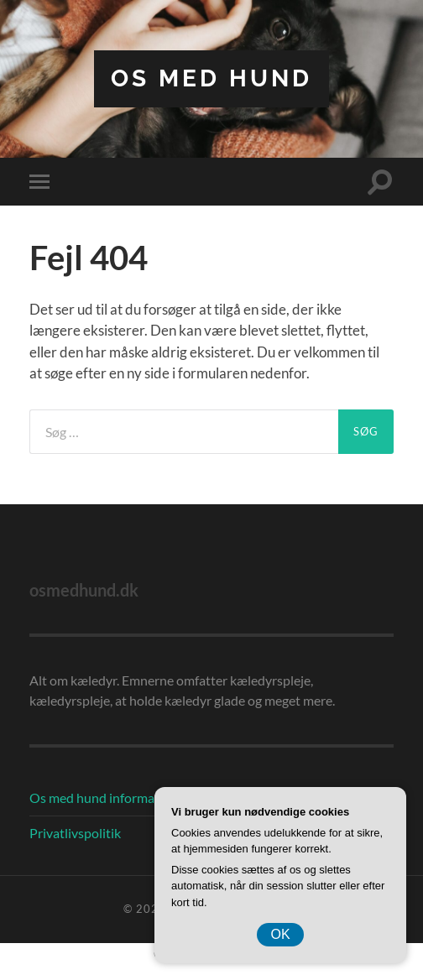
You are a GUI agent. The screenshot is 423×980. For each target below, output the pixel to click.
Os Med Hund (211, 78)
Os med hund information (104, 798)
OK (280, 934)
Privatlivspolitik (75, 833)
